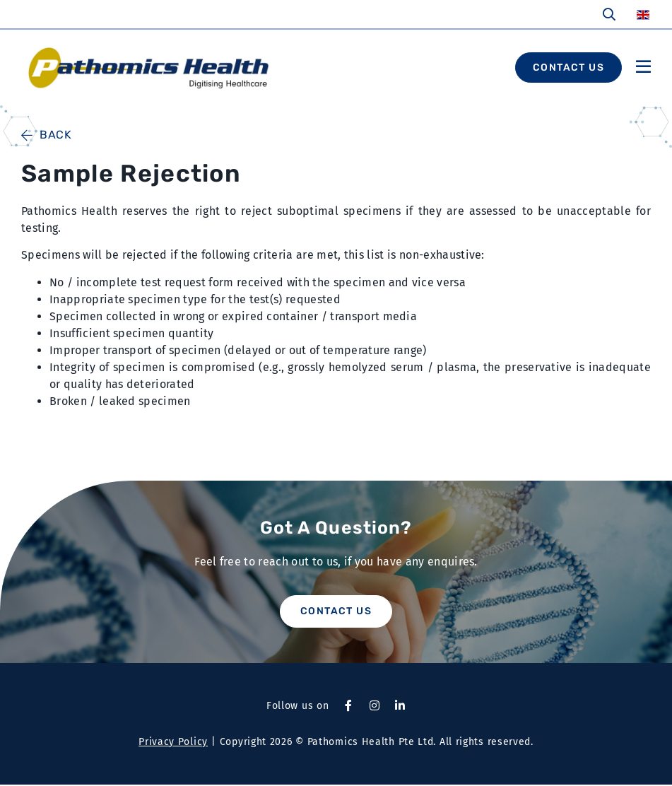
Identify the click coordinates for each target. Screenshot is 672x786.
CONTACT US (568, 68)
